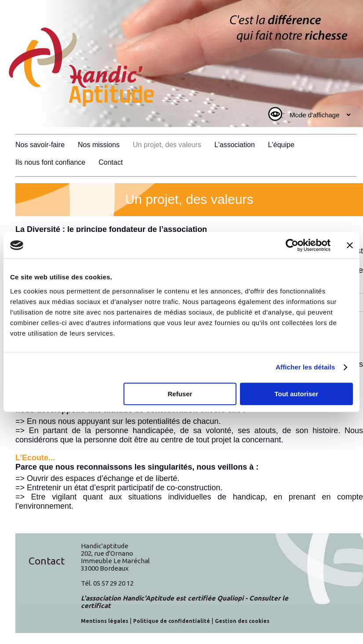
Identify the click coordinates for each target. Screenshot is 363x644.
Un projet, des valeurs (167, 145)
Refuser (180, 394)
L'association (235, 145)
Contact (111, 162)
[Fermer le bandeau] (350, 245)
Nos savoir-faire (40, 145)
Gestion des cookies (242, 621)
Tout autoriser (296, 394)
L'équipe (281, 145)
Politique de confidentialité (172, 621)
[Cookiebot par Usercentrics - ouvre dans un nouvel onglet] (292, 245)
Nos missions (99, 145)
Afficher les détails (305, 367)
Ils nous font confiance (50, 162)
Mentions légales (105, 621)
